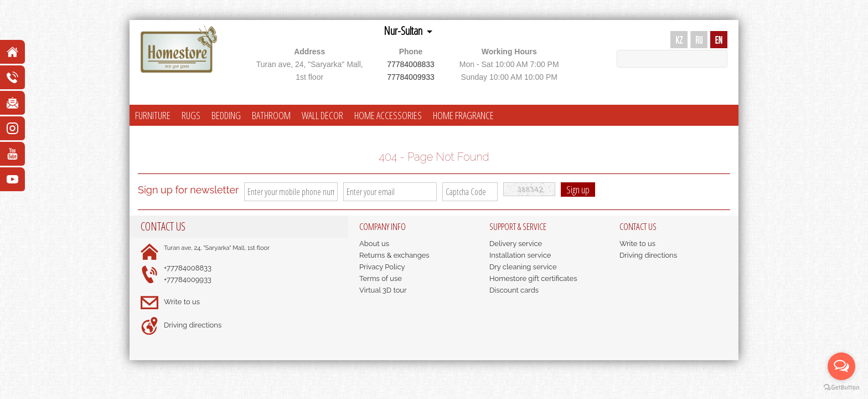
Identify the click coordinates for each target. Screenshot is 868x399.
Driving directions (193, 325)
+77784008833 (188, 268)
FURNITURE (153, 115)
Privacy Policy (382, 267)
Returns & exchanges (394, 255)
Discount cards (514, 290)
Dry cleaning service (523, 267)
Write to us (182, 302)
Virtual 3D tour (383, 290)
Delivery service (516, 244)
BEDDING (226, 115)
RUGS (191, 115)
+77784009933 (188, 280)
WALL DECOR (322, 115)
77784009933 (411, 77)
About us (374, 244)
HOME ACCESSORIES (388, 115)
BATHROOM (271, 115)
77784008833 (411, 64)
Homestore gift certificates (533, 278)
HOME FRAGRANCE (463, 115)
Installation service (520, 255)
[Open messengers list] (841, 366)
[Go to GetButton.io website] (841, 388)
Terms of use (381, 278)
